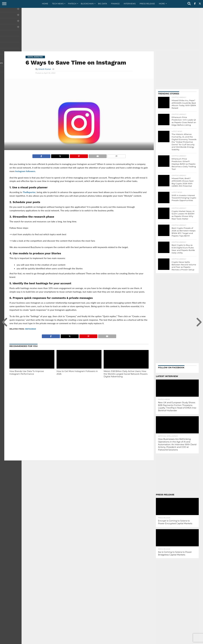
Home (45, 4)
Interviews (130, 4)
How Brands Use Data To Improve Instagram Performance (27, 373)
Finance (115, 4)
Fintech (72, 4)
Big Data (103, 4)
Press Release (147, 4)
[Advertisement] (101, 29)
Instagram (31, 329)
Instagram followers (25, 171)
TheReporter (29, 192)
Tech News (58, 4)
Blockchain (87, 4)
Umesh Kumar (45, 69)
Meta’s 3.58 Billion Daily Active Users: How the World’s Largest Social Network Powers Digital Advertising (126, 374)
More (162, 4)
